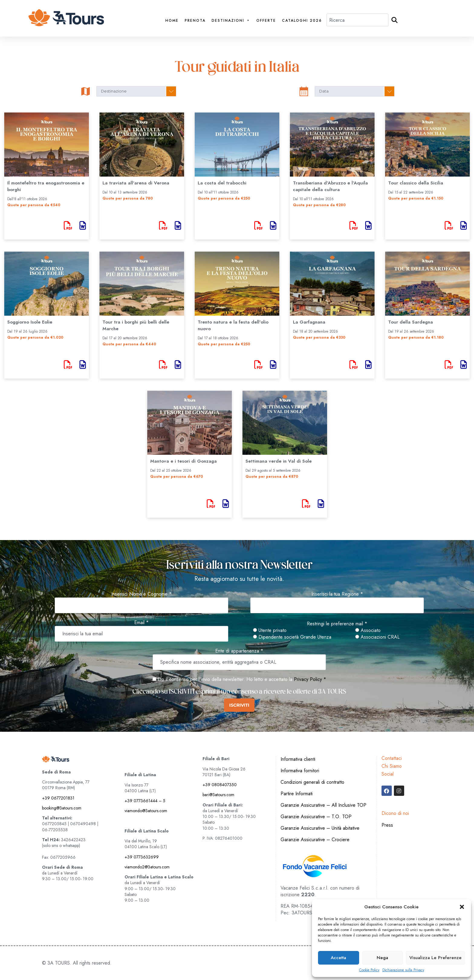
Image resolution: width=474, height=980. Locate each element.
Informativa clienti (298, 759)
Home (172, 21)
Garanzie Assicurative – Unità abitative (320, 828)
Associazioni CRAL (377, 637)
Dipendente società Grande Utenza (292, 637)
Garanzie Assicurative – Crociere (315, 840)
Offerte (266, 21)
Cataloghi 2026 (302, 21)
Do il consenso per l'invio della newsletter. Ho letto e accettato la (222, 679)
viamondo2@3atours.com (147, 867)
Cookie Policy (369, 970)
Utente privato (270, 630)
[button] (462, 907)
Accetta (338, 958)
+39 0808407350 (220, 785)
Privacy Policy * (310, 679)
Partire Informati (297, 794)
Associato (368, 630)
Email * (141, 623)
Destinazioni (231, 21)
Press (387, 825)
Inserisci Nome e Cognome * (141, 594)
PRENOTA (195, 21)
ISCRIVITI (239, 705)
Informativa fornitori (300, 771)
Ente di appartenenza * (239, 651)
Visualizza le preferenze (435, 958)
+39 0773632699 (142, 857)
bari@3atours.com (218, 795)
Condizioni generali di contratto (312, 782)
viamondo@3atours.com (146, 811)
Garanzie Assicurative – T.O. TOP (316, 817)
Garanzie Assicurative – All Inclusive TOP (323, 805)
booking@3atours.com (62, 808)
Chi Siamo (392, 766)
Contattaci (392, 758)
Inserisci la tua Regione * (337, 594)
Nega (382, 958)
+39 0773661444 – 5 (145, 801)
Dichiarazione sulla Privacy (403, 970)
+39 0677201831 (58, 798)
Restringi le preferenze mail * (337, 624)
